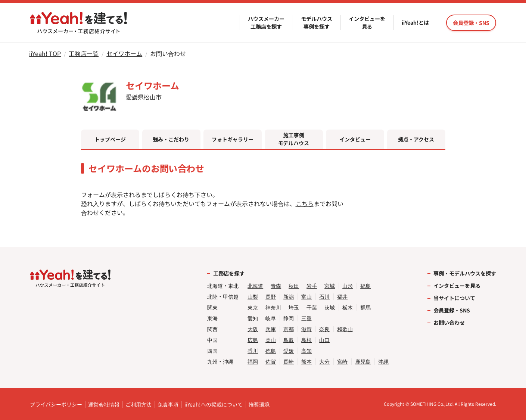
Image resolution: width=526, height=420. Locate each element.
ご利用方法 (138, 404)
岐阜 (271, 318)
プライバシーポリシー (56, 404)
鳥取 (289, 340)
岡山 (271, 340)
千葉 (312, 307)
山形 (348, 286)
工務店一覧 (84, 53)
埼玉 (294, 307)
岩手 (312, 286)
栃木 (348, 307)
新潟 (289, 297)
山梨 (253, 297)
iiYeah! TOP (45, 53)
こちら (305, 203)
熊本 (306, 362)
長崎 (289, 362)
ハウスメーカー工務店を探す (266, 23)
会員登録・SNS (452, 310)
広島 (253, 340)
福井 (342, 297)
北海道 (255, 286)
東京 (253, 307)
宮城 (330, 286)
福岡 (253, 362)
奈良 (324, 329)
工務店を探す (229, 273)
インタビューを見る (367, 23)
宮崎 (342, 362)
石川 (324, 297)
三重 (306, 318)
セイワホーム (124, 53)
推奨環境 (259, 404)
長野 (271, 297)
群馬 (365, 307)
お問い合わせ (449, 323)
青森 (276, 286)
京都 (289, 329)
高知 (306, 351)
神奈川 (273, 307)
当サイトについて (454, 298)
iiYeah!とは (415, 22)
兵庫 (271, 329)
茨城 (330, 307)
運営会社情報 (104, 404)
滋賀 (306, 329)
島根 (306, 340)
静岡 (289, 318)
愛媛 (289, 351)
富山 (306, 297)
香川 (253, 351)
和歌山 (345, 329)
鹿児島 (363, 362)
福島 (365, 286)
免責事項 (168, 404)
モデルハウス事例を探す (317, 23)
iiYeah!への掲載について (214, 404)
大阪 (253, 329)
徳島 (271, 351)
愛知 (253, 318)
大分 (324, 362)
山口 (324, 340)
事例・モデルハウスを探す (465, 273)
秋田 (294, 286)
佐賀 (271, 362)
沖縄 (383, 362)
